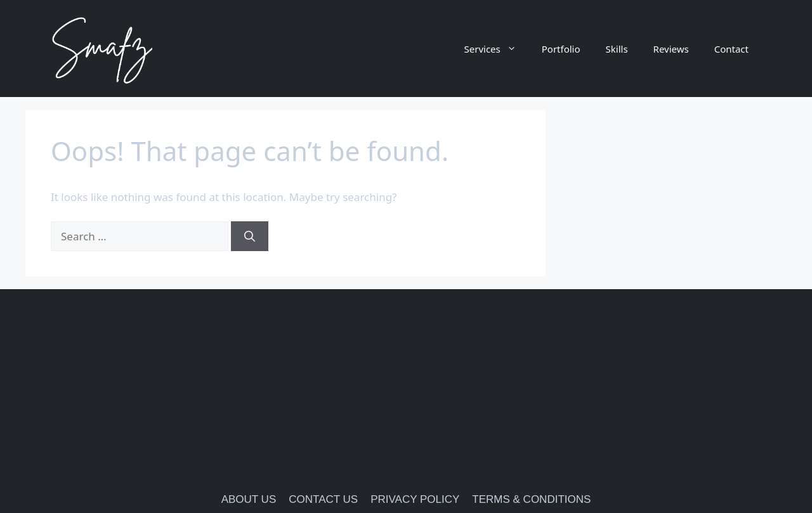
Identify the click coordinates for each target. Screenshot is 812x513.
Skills (617, 49)
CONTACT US (323, 499)
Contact (731, 49)
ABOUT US (249, 499)
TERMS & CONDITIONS (531, 499)
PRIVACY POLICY (415, 499)
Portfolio (561, 49)
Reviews (671, 49)
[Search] (250, 237)
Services (497, 49)
